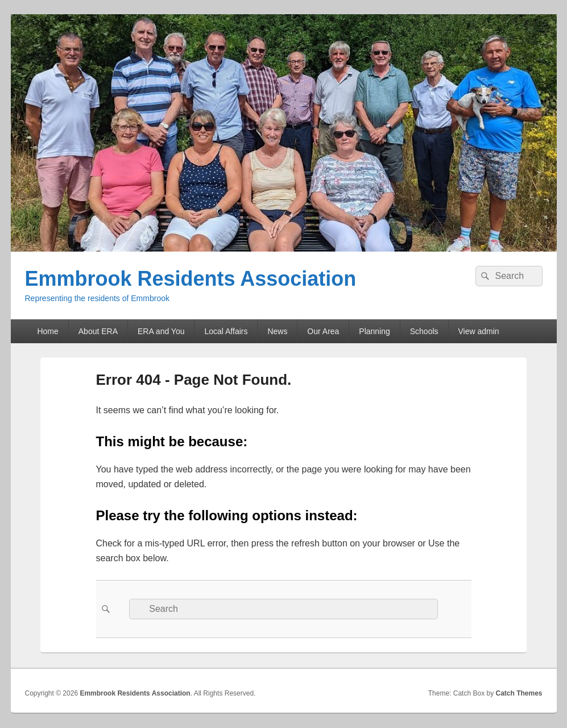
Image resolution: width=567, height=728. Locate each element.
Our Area (323, 331)
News (277, 331)
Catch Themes (519, 693)
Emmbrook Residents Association (191, 279)
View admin (479, 331)
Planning (374, 331)
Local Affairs (226, 331)
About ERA (98, 331)
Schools (424, 331)
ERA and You (161, 331)
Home (47, 331)
